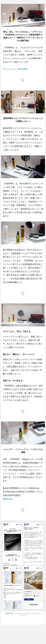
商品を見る (8, 499)
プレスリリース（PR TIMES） (16, 69)
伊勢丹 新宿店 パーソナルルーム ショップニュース (19, 613)
